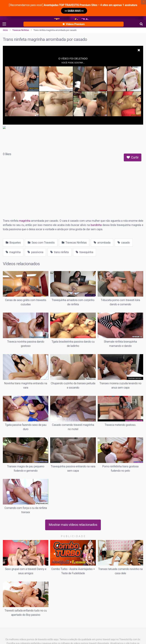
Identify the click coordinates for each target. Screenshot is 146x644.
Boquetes (13, 243)
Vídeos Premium (73, 24)
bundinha (96, 225)
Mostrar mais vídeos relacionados (73, 525)
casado (124, 243)
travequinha (84, 252)
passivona (35, 252)
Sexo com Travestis (41, 243)
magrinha (25, 221)
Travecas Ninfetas (21, 30)
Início (5, 30)
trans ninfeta (59, 252)
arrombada (102, 243)
